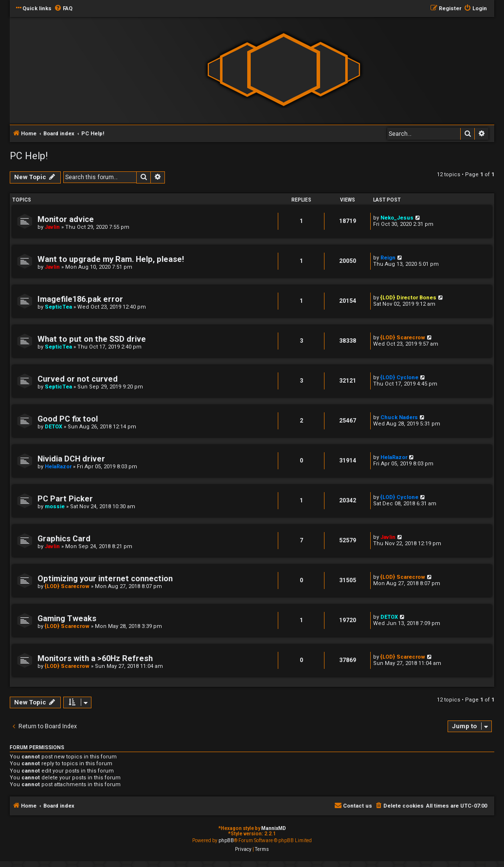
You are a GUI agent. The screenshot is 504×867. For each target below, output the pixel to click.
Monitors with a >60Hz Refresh (95, 658)
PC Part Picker (65, 499)
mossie (55, 507)
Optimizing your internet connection (105, 579)
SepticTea (58, 307)
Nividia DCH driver (71, 459)
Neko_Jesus (397, 218)
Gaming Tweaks (67, 618)
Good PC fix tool (68, 419)
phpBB (226, 840)
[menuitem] (63, 9)
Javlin (52, 227)
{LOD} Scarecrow (403, 338)
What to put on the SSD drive (92, 339)
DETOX (54, 427)
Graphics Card (64, 539)
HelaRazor (58, 467)
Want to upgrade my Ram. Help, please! (111, 259)
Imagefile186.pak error (80, 299)
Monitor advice (66, 219)
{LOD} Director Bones (408, 298)
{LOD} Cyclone (399, 378)
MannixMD (274, 828)
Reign (388, 258)
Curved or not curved (78, 379)
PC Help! (29, 156)
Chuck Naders (399, 417)
